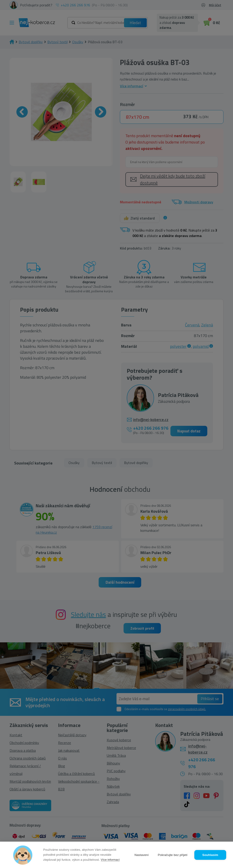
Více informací (110, 860)
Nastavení (142, 855)
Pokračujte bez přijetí (173, 855)
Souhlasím (210, 855)
